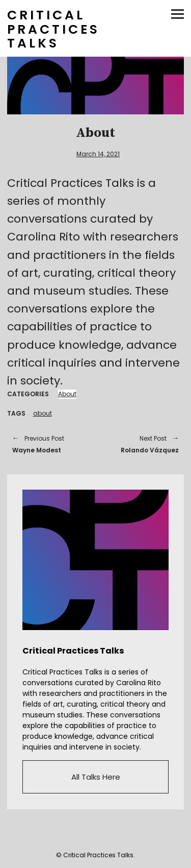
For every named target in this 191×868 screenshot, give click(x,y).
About (67, 394)
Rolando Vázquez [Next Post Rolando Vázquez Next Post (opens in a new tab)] (143, 444)
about (43, 413)
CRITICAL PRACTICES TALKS (53, 29)
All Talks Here (96, 777)
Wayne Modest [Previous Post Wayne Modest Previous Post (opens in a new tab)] (49, 444)
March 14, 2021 (98, 154)
